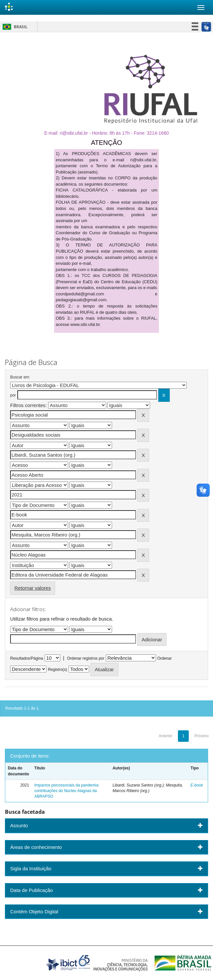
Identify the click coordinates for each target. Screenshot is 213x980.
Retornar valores (33, 588)
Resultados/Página (27, 658)
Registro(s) (58, 670)
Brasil (14, 27)
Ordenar (165, 658)
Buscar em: (20, 377)
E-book (197, 785)
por (13, 395)
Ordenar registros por (86, 658)
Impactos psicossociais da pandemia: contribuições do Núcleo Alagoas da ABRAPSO (67, 791)
